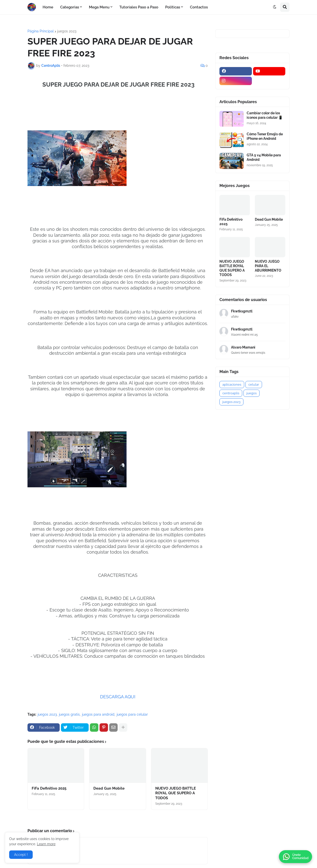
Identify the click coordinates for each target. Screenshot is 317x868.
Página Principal (41, 31)
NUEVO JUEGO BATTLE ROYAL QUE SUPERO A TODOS (176, 793)
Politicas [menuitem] (173, 7)
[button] (275, 7)
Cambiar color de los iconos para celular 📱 (265, 115)
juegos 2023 (67, 31)
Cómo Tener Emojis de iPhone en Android (265, 136)
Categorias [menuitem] (70, 7)
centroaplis (231, 393)
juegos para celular (132, 714)
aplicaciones (232, 385)
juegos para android (98, 714)
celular (254, 385)
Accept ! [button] (21, 855)
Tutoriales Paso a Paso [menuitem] (139, 7)
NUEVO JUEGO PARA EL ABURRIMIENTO (268, 266)
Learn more (46, 844)
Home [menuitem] (48, 7)
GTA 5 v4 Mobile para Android (264, 157)
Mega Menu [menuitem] (99, 7)
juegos (251, 393)
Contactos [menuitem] (199, 7)
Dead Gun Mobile (109, 788)
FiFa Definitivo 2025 (49, 788)
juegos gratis (69, 714)
